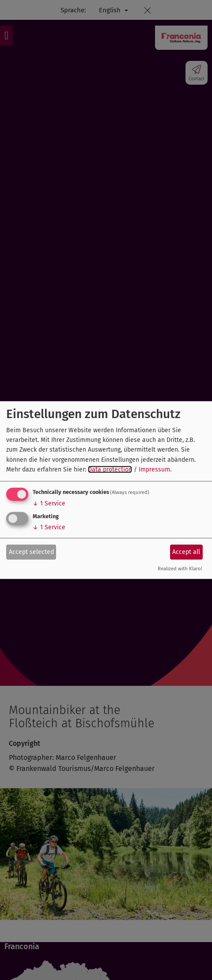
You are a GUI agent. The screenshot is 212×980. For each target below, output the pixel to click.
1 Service (49, 503)
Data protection (110, 469)
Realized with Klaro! (180, 568)
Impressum (154, 469)
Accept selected (31, 552)
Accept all (186, 552)
